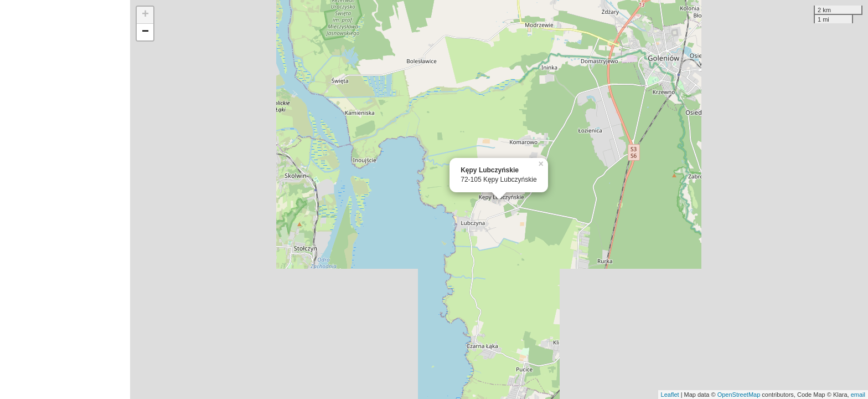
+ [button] (145, 15)
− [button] (145, 32)
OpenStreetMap (739, 395)
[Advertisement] (65, 199)
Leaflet (670, 395)
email (858, 395)
